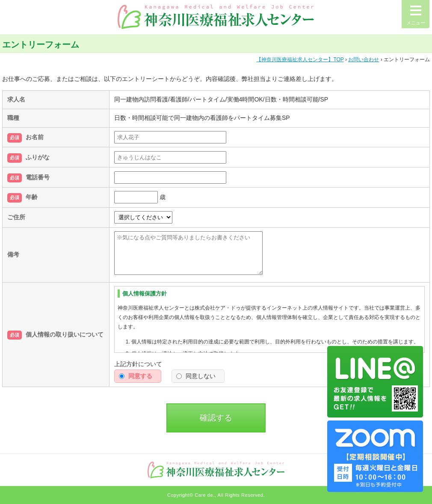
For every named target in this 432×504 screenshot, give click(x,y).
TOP (300, 60)
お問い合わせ (364, 60)
